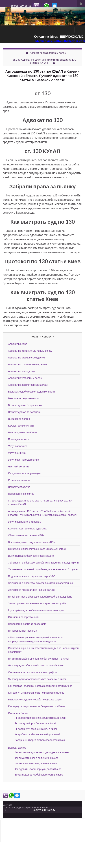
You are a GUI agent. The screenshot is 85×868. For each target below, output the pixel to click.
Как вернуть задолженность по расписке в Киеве (36, 693)
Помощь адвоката (19, 439)
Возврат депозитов (19, 487)
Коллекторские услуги (21, 426)
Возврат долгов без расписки (25, 405)
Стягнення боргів (18, 713)
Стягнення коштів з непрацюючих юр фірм (33, 672)
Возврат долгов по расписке (24, 412)
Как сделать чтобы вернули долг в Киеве (38, 769)
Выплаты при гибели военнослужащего (31, 556)
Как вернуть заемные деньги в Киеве (36, 763)
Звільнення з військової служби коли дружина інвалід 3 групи (43, 563)
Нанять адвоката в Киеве (23, 432)
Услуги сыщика (17, 453)
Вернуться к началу (44, 810)
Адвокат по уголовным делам (25, 378)
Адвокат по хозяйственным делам (28, 385)
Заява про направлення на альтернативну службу (37, 603)
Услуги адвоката (18, 446)
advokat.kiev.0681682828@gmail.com (60, 41)
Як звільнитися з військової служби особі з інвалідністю (40, 597)
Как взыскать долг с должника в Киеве (36, 758)
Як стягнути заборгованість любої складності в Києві (38, 659)
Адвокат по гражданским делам (48, 53)
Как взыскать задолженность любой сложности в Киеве (40, 686)
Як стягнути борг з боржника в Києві (35, 723)
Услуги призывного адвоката (25, 522)
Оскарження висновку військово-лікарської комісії (37, 549)
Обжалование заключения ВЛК (26, 535)
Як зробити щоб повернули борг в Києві (37, 734)
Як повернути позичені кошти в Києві (36, 729)
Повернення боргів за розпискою (27, 624)
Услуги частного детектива (24, 460)
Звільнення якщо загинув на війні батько (31, 590)
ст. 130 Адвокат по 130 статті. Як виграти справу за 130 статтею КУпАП (44, 61)
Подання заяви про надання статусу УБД (32, 576)
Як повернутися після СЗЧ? (24, 631)
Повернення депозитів (21, 494)
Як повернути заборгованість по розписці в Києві (36, 665)
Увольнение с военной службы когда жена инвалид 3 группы (43, 569)
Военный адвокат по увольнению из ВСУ (32, 542)
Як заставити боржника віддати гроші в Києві (40, 718)
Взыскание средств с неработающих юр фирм (35, 699)
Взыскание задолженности (24, 398)
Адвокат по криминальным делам (28, 364)
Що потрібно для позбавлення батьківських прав (36, 610)
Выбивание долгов (19, 419)
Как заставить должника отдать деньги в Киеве (42, 752)
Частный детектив (19, 466)
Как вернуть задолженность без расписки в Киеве (37, 706)
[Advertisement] (31, 831)
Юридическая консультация (24, 473)
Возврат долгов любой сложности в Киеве (39, 775)
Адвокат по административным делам (30, 351)
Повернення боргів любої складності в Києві (40, 740)
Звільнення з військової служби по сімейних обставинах (41, 583)
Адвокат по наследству (21, 371)
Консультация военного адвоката (27, 528)
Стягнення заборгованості (23, 617)
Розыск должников (19, 480)
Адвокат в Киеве (18, 344)
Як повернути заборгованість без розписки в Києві (37, 679)
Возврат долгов (17, 748)
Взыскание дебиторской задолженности (31, 392)
